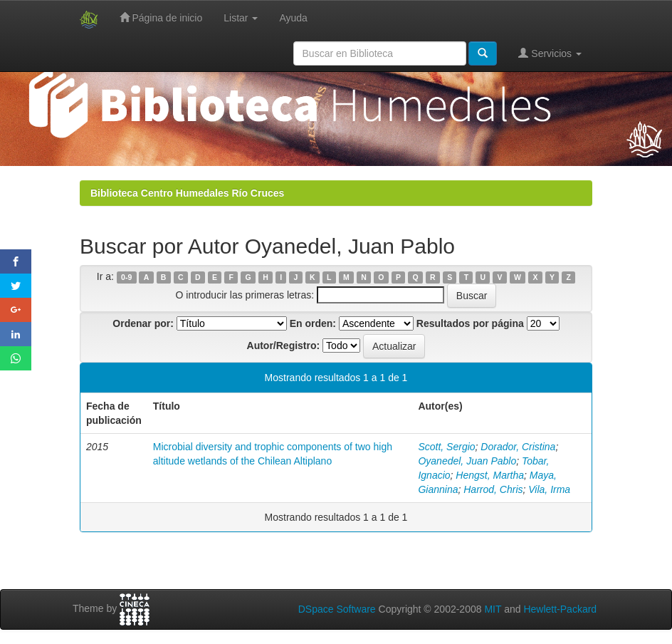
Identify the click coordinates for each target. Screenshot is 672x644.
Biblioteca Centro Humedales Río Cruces (187, 193)
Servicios (550, 53)
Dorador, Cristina (518, 447)
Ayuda (293, 18)
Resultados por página (470, 323)
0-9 (126, 277)
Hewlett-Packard (560, 609)
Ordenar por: (143, 323)
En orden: (313, 323)
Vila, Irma (549, 489)
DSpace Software (337, 609)
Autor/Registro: (284, 346)
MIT (493, 609)
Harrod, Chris (493, 489)
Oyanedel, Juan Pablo (467, 461)
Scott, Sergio (446, 447)
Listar (241, 18)
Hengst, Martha (490, 475)
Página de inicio (161, 17)
